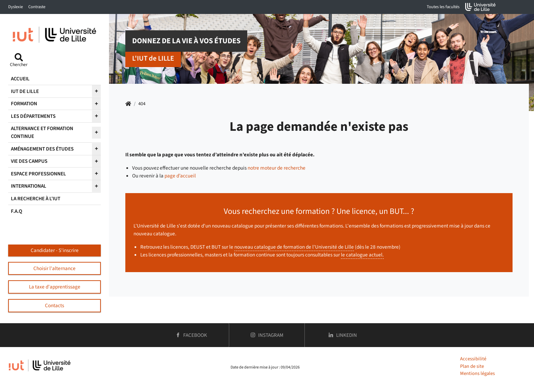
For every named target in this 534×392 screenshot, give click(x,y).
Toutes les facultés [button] (443, 7)
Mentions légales (477, 373)
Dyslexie (15, 7)
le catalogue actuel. (362, 255)
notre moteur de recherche (277, 168)
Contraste (37, 7)
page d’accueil (180, 176)
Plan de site (472, 366)
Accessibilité (473, 359)
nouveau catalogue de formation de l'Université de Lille (294, 247)
